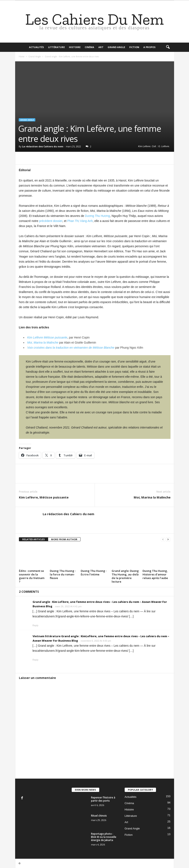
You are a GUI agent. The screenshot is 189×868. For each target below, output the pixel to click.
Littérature (56, 47)
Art (101, 47)
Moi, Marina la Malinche (43, 343)
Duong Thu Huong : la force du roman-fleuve (63, 574)
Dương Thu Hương (97, 216)
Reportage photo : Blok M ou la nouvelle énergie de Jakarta (104, 837)
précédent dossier (51, 221)
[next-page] (168, 539)
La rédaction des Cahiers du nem (43, 146)
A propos (149, 47)
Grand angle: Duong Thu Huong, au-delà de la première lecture (125, 576)
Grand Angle (116, 47)
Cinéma (89, 47)
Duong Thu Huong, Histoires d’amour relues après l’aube (155, 574)
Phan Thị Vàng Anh (80, 221)
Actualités (36, 47)
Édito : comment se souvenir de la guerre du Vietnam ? (32, 576)
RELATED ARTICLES (34, 539)
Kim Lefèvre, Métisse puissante (44, 497)
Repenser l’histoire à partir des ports (103, 799)
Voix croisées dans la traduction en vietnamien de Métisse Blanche (71, 348)
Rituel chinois (99, 816)
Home (22, 56)
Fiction (134, 47)
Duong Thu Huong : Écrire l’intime (94, 573)
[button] (168, 47)
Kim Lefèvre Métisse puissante (47, 337)
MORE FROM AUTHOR (64, 539)
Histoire (75, 47)
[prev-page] (163, 539)
